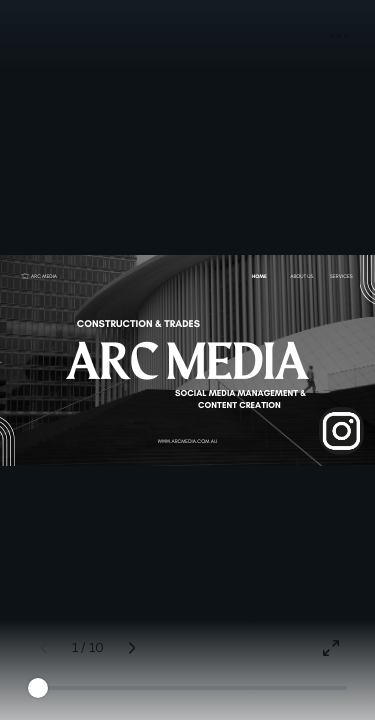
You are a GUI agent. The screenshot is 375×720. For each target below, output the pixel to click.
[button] (339, 36)
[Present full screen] (331, 648)
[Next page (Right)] (132, 648)
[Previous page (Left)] (44, 648)
